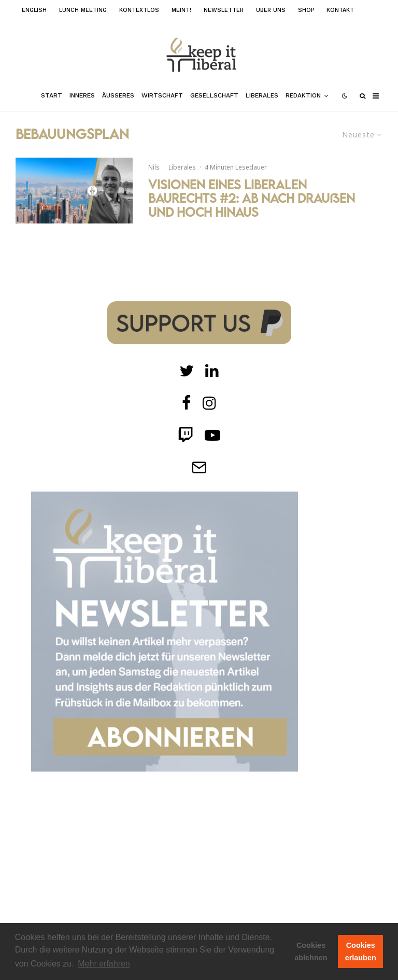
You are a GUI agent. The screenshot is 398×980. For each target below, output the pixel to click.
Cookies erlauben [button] (361, 951)
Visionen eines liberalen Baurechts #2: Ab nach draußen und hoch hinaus (252, 198)
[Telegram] (199, 467)
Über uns (271, 10)
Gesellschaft (214, 95)
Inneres (82, 95)
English (34, 10)
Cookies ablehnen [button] (311, 951)
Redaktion (303, 95)
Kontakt (340, 10)
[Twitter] (187, 371)
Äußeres (118, 95)
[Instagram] (209, 403)
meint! (181, 10)
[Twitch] (212, 371)
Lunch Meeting (83, 10)
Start (52, 95)
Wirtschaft (162, 95)
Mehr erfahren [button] (104, 964)
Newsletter (224, 10)
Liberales (262, 95)
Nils (154, 167)
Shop (306, 10)
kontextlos (139, 10)
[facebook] (187, 403)
